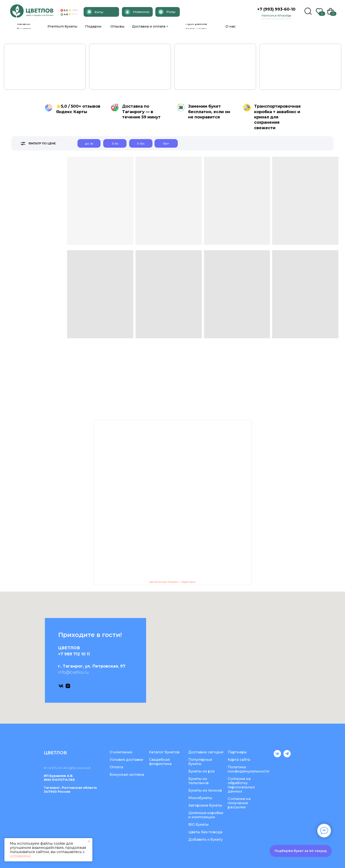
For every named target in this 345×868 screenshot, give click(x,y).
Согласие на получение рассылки (239, 803)
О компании (121, 752)
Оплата (116, 767)
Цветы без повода (205, 832)
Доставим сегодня (206, 752)
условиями (20, 856)
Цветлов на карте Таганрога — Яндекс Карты (172, 582)
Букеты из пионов (205, 790)
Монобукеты (200, 798)
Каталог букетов (164, 752)
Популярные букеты (200, 762)
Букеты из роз (202, 771)
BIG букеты (199, 825)
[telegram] (287, 756)
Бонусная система (127, 775)
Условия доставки (126, 760)
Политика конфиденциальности (249, 769)
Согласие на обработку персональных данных (241, 785)
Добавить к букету (206, 839)
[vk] (61, 686)
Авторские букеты (205, 805)
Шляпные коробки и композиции (206, 815)
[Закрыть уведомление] (89, 841)
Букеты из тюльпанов (198, 781)
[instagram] (68, 686)
